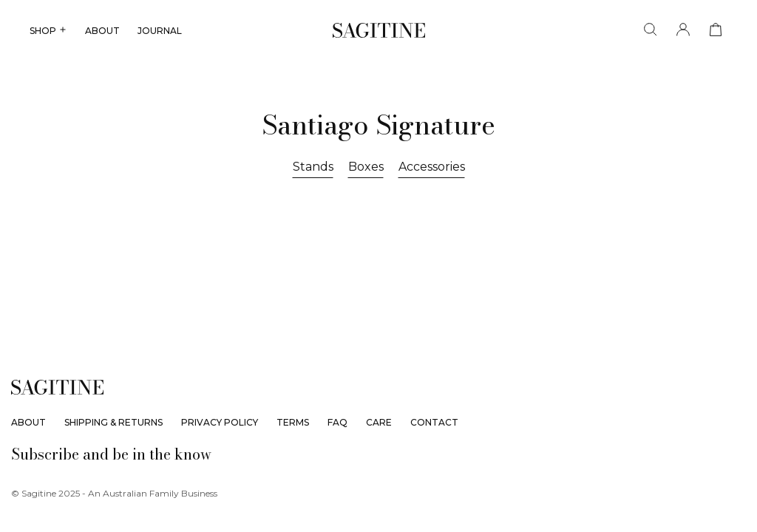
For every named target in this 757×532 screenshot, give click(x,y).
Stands (313, 167)
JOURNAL (160, 31)
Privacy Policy (220, 422)
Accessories (432, 167)
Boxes (366, 167)
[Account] (683, 30)
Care (379, 422)
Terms (293, 422)
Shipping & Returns (113, 422)
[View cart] (716, 30)
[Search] (651, 30)
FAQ (337, 422)
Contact (434, 422)
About (28, 422)
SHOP (48, 31)
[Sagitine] (379, 30)
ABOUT (102, 31)
